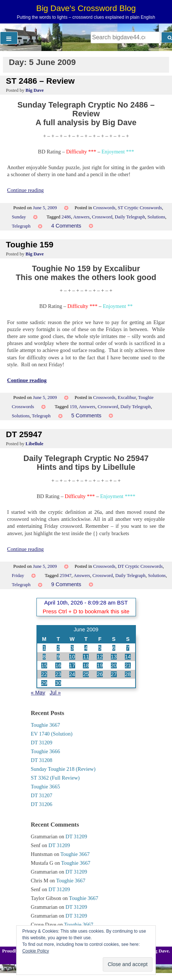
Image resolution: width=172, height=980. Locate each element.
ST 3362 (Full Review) (55, 778)
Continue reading (25, 190)
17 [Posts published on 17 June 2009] (72, 665)
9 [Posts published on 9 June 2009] (58, 657)
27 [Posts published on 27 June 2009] (114, 674)
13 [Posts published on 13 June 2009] (114, 657)
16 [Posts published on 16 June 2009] (58, 665)
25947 (66, 576)
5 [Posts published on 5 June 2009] (100, 648)
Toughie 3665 (45, 787)
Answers (81, 217)
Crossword (102, 217)
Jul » (55, 693)
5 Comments (87, 415)
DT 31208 (42, 760)
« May (38, 693)
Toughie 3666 (45, 751)
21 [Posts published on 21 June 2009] (128, 665)
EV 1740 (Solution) (52, 734)
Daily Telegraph (130, 217)
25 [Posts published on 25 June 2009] (86, 674)
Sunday (19, 217)
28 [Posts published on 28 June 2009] (128, 674)
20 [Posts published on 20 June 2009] (114, 665)
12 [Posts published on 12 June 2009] (100, 657)
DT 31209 (42, 743)
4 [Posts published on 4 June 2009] (86, 648)
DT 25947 (24, 434)
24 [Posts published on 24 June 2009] (72, 674)
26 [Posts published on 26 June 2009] (100, 674)
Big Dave (34, 90)
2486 (66, 217)
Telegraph (21, 226)
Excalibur (127, 398)
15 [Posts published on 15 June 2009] (44, 665)
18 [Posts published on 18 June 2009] (86, 665)
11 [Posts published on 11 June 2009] (86, 657)
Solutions (156, 217)
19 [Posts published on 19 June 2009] (100, 665)
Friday (18, 576)
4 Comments (66, 226)
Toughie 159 (30, 245)
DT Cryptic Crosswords (140, 566)
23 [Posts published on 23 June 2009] (58, 674)
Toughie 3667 (45, 725)
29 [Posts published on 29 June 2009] (44, 683)
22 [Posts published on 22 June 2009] (44, 674)
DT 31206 (42, 804)
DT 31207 (42, 795)
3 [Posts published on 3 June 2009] (72, 648)
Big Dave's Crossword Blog (86, 8)
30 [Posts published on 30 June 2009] (58, 683)
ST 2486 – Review (40, 81)
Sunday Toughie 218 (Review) (63, 769)
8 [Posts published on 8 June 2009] (44, 657)
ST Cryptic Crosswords (140, 208)
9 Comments (66, 584)
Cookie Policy (36, 951)
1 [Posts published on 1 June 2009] (44, 648)
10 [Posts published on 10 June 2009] (72, 657)
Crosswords (104, 208)
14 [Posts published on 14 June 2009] (128, 657)
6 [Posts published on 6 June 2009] (114, 648)
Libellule (34, 444)
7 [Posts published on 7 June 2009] (128, 648)
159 (73, 407)
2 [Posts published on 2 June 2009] (58, 648)
